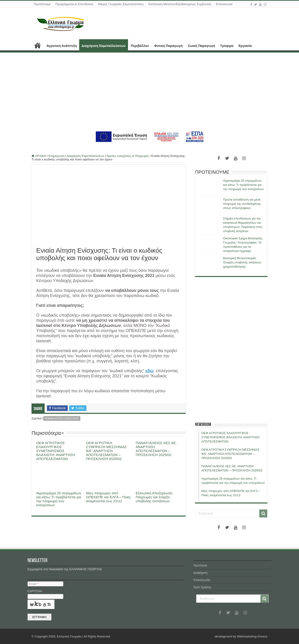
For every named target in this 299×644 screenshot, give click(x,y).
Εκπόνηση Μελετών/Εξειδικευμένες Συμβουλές (180, 4)
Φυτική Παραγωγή (168, 46)
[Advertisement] (149, 91)
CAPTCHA (36, 591)
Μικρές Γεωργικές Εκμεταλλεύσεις (121, 4)
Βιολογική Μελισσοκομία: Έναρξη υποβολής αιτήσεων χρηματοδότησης (242, 262)
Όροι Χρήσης (202, 587)
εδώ (150, 371)
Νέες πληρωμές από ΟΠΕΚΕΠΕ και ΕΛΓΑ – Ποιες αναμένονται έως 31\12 (109, 497)
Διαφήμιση (200, 573)
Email (34, 584)
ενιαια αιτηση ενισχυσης (62, 418)
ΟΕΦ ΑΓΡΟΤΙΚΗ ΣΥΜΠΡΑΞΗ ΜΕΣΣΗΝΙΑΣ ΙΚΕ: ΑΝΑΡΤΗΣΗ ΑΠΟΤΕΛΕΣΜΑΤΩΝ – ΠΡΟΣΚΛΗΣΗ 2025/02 (106, 451)
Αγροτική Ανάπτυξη (62, 46)
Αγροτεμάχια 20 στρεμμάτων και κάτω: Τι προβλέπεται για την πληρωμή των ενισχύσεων (59, 499)
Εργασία (245, 46)
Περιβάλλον (140, 46)
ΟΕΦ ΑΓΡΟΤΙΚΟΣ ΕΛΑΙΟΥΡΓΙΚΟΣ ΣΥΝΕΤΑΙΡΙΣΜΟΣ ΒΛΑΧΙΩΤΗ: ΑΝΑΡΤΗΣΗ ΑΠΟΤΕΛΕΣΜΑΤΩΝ (56, 451)
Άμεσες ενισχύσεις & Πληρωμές (128, 156)
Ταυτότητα (200, 565)
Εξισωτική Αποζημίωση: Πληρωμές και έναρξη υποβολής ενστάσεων (154, 497)
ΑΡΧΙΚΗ (38, 45)
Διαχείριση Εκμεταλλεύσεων (104, 46)
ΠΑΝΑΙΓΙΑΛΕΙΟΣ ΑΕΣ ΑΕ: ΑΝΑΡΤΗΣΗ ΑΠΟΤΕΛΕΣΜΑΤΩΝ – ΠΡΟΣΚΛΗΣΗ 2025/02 (156, 449)
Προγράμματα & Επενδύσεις (75, 4)
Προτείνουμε (42, 4)
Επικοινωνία (224, 4)
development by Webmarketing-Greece (241, 636)
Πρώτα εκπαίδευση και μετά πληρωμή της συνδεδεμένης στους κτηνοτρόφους (242, 204)
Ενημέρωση (56, 156)
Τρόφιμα (227, 46)
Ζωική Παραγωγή (201, 46)
